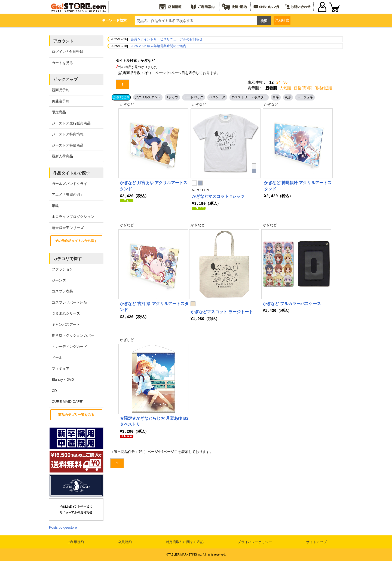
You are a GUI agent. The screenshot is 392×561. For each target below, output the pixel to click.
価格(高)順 (303, 88)
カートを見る (62, 63)
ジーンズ (59, 280)
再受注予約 (61, 101)
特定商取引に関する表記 (185, 542)
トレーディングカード (69, 347)
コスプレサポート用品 (69, 302)
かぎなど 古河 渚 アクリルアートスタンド (154, 306)
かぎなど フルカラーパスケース (292, 303)
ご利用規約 (76, 542)
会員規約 (125, 542)
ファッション (62, 269)
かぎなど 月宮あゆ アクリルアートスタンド (154, 186)
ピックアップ (65, 79)
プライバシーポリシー (255, 542)
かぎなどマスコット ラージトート (222, 311)
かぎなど (127, 104)
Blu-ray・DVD (63, 379)
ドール (57, 357)
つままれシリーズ (66, 313)
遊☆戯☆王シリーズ (68, 228)
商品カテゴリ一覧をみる (76, 415)
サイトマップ (317, 542)
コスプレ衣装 (62, 291)
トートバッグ (194, 97)
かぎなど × (121, 97)
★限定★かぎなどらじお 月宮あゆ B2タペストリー (154, 421)
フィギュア (61, 369)
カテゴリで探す (67, 259)
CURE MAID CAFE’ (67, 402)
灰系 (288, 97)
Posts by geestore (63, 527)
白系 (276, 97)
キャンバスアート (66, 324)
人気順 (285, 88)
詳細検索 (282, 20)
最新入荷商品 (62, 156)
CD (54, 391)
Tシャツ (172, 97)
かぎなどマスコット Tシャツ (218, 196)
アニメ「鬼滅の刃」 (68, 195)
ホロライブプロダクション (73, 217)
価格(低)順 (323, 88)
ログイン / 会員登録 (67, 52)
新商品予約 (61, 90)
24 (278, 82)
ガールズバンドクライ (69, 184)
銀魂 (55, 206)
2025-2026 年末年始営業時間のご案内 (159, 46)
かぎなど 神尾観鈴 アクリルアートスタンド (298, 186)
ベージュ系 (305, 97)
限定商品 (59, 112)
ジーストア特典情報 (68, 134)
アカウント (63, 41)
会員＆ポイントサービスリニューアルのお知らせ (167, 39)
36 (286, 82)
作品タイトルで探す (71, 173)
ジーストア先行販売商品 (71, 123)
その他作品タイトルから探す (76, 241)
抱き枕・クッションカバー (73, 335)
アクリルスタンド (148, 97)
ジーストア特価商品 (68, 145)
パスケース (217, 97)
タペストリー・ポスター (249, 97)
